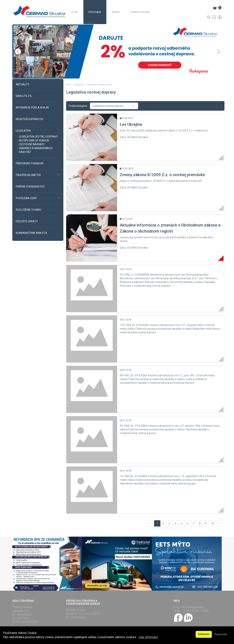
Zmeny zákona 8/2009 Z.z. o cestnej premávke (162, 175)
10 (213, 523)
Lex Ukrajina (131, 124)
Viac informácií (148, 637)
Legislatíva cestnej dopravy (99, 85)
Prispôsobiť (221, 634)
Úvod (69, 85)
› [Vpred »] (219, 523)
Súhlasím (204, 634)
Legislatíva (79, 85)
